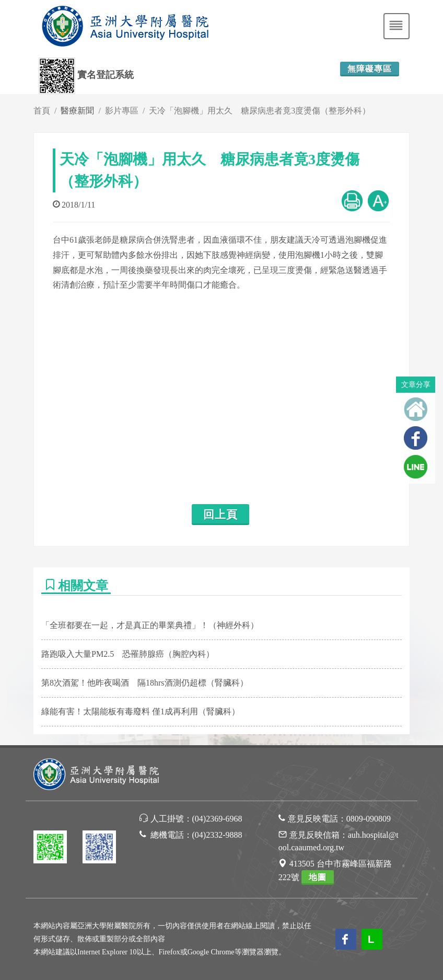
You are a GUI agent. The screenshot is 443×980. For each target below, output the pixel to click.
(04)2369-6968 (217, 819)
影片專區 (122, 111)
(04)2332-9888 (217, 835)
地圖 (318, 877)
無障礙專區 (370, 69)
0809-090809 (369, 819)
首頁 (42, 111)
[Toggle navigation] (397, 26)
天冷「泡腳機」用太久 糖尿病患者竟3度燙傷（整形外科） (260, 111)
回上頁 (220, 515)
